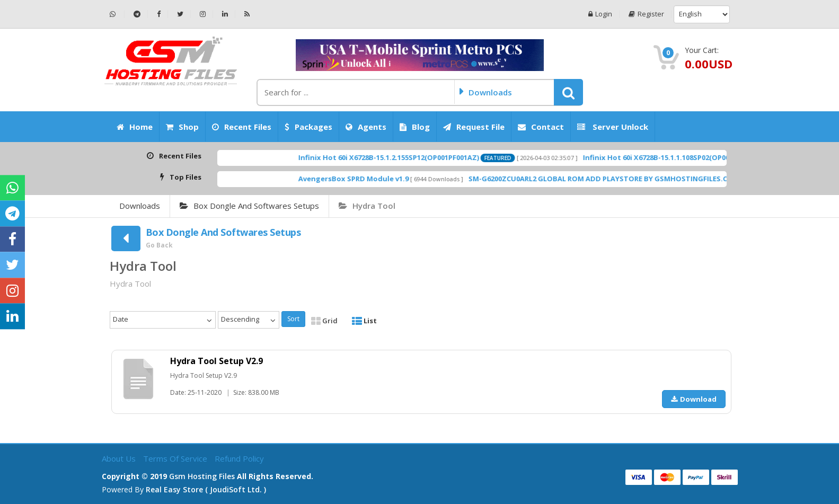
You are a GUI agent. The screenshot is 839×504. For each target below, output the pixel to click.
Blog (415, 127)
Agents (366, 127)
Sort (293, 319)
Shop (182, 127)
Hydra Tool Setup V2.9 (217, 361)
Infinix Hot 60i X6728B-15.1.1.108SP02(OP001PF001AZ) (694, 157)
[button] (568, 92)
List (364, 321)
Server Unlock (613, 127)
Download (694, 399)
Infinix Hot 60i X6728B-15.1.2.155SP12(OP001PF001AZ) (409, 157)
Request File (474, 127)
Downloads (140, 206)
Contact (541, 127)
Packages (308, 127)
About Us (120, 458)
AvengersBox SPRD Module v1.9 (374, 179)
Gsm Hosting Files (202, 476)
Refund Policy (239, 458)
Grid (324, 321)
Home (135, 127)
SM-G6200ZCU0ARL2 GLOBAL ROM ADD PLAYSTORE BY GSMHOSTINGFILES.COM (624, 179)
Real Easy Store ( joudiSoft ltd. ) (206, 489)
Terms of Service (176, 458)
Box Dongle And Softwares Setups (249, 206)
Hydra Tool (367, 206)
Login (600, 14)
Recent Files (242, 127)
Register (646, 14)
